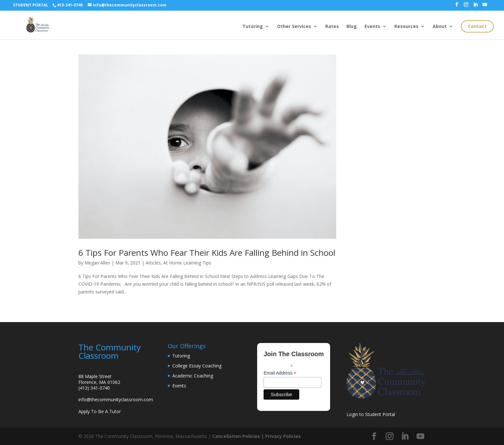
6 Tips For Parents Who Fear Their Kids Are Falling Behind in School (207, 253)
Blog (352, 27)
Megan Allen (97, 263)
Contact (477, 26)
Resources (406, 27)
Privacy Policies (283, 436)
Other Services (294, 27)
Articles (153, 263)
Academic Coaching (193, 376)
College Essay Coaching (197, 366)
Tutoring (253, 27)
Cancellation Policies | (239, 436)
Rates (332, 27)
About (440, 27)
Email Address (280, 373)
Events (372, 27)
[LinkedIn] (475, 6)
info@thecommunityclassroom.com (116, 399)
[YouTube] (485, 6)
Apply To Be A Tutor (100, 411)
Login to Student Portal (371, 414)
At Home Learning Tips (187, 263)
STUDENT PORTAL (31, 5)
